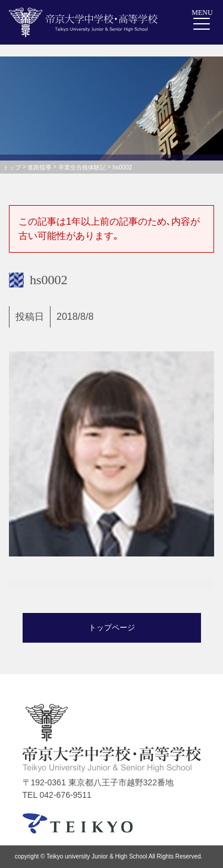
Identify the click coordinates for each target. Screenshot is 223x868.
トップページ (112, 628)
